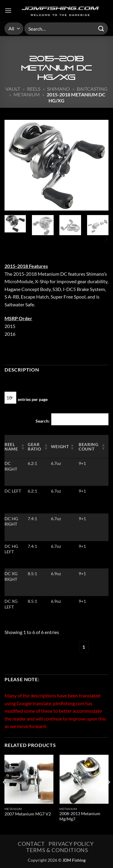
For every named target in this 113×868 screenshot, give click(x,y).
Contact (31, 844)
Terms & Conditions (57, 850)
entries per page (33, 399)
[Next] (106, 239)
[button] (8, 10)
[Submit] (101, 28)
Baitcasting (92, 89)
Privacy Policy (71, 844)
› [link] (99, 647)
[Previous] (5, 794)
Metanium (27, 94)
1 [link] (84, 647)
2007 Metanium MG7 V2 (28, 814)
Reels (34, 89)
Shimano (58, 89)
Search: (43, 421)
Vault (13, 89)
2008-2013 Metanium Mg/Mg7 (80, 816)
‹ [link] (69, 647)
